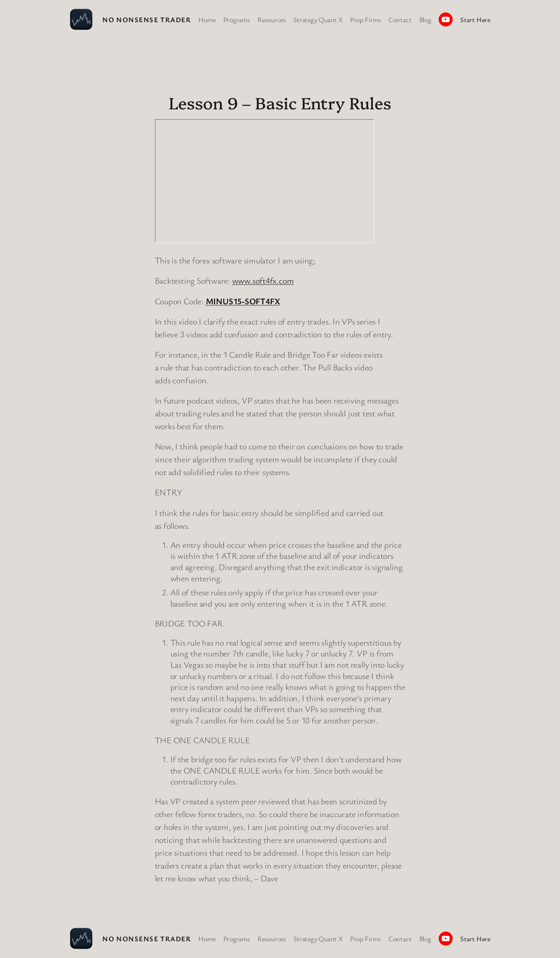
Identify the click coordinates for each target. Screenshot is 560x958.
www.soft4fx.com (263, 280)
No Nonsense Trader (147, 19)
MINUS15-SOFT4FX (243, 301)
